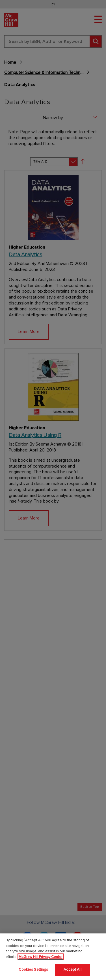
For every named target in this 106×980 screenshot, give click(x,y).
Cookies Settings (33, 970)
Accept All (72, 970)
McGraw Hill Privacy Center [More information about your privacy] (41, 957)
